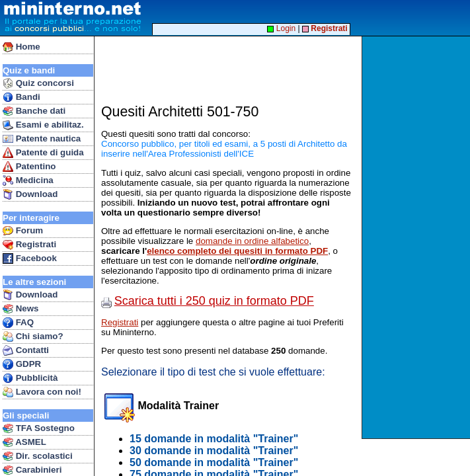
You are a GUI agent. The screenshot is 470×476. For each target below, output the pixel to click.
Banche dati (34, 111)
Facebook (30, 258)
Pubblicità (30, 378)
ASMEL (24, 442)
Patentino (29, 167)
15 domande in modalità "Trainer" (214, 439)
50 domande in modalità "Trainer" (214, 462)
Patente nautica (42, 139)
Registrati (29, 245)
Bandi (21, 97)
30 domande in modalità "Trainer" (214, 451)
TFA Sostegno (39, 428)
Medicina (28, 180)
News (21, 309)
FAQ (18, 323)
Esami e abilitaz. (43, 125)
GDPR (22, 364)
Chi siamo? (33, 337)
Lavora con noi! (42, 392)
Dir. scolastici (38, 456)
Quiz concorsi (38, 83)
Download (30, 194)
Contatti (26, 350)
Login (281, 28)
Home (21, 47)
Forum (23, 231)
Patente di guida (43, 153)
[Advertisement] (417, 237)
